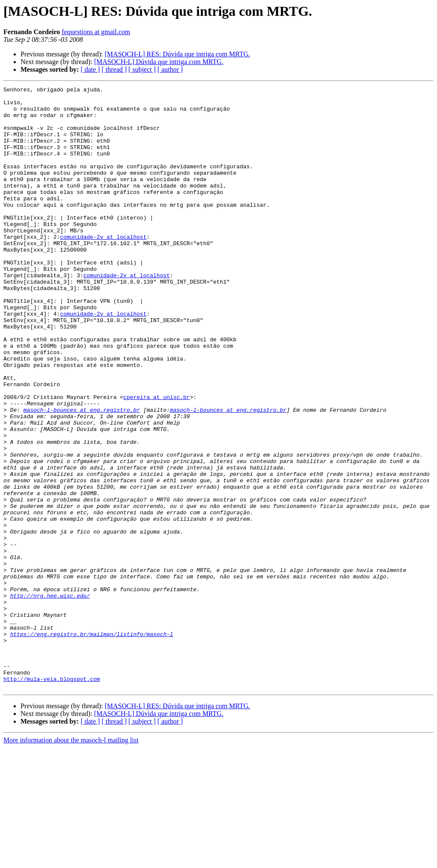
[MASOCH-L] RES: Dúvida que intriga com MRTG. (177, 54)
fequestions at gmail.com (96, 32)
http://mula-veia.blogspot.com (52, 798)
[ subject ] (142, 69)
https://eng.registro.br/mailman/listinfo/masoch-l (92, 744)
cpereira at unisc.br (157, 460)
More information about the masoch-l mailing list (71, 861)
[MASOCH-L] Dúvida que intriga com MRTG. (159, 62)
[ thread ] (114, 69)
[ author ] (170, 69)
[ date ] (90, 69)
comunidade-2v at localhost (103, 267)
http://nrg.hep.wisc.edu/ (50, 698)
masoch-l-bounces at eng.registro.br (82, 475)
